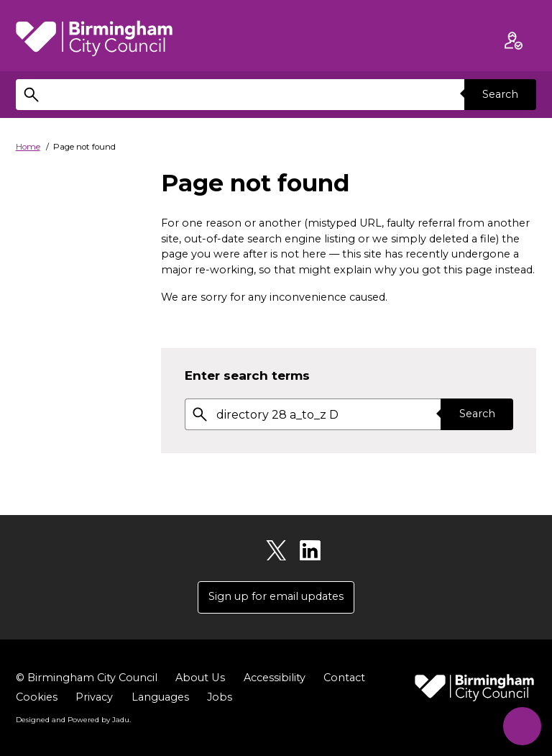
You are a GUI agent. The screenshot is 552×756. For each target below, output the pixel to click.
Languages (160, 697)
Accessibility (274, 678)
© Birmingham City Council (87, 678)
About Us (200, 678)
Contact (344, 678)
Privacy (94, 697)
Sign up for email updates (276, 596)
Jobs (220, 697)
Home (28, 147)
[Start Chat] (521, 725)
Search (500, 94)
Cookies (37, 697)
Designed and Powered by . (73, 719)
